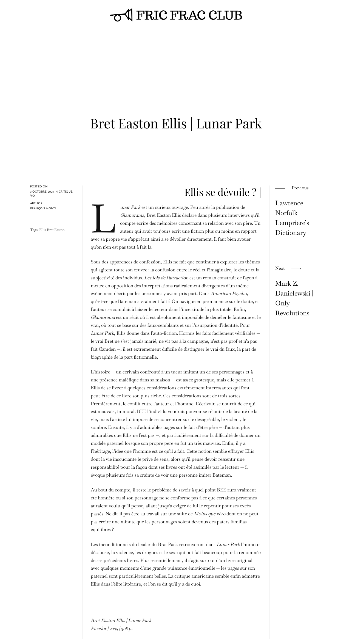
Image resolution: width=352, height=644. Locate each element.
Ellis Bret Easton (52, 230)
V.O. (33, 196)
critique (66, 192)
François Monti (43, 209)
